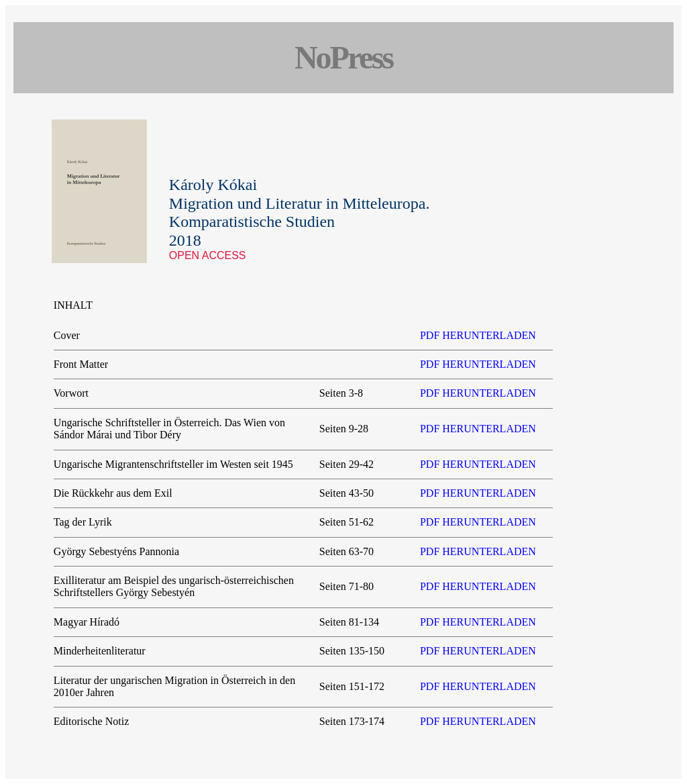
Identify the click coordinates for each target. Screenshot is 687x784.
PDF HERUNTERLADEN (478, 335)
